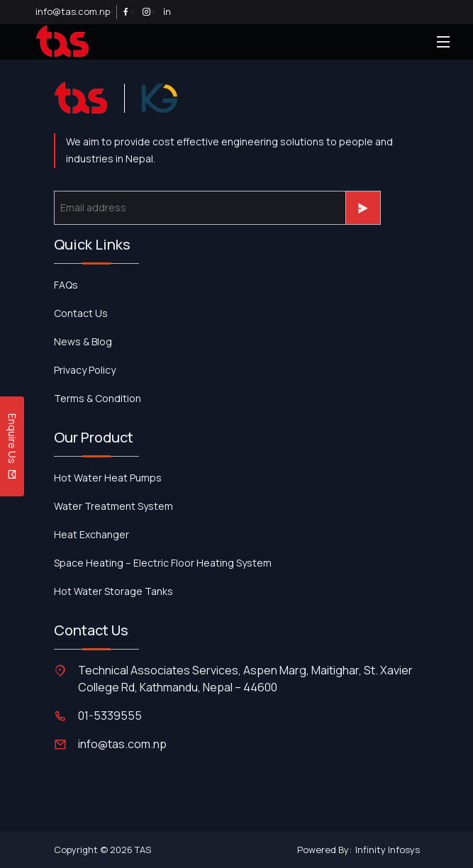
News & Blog (83, 341)
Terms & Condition (98, 398)
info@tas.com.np (73, 11)
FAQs (66, 285)
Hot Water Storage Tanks (113, 591)
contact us (81, 313)
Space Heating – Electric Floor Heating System (163, 563)
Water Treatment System (113, 506)
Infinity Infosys (388, 850)
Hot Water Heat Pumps (108, 478)
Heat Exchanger (91, 534)
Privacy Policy (85, 370)
